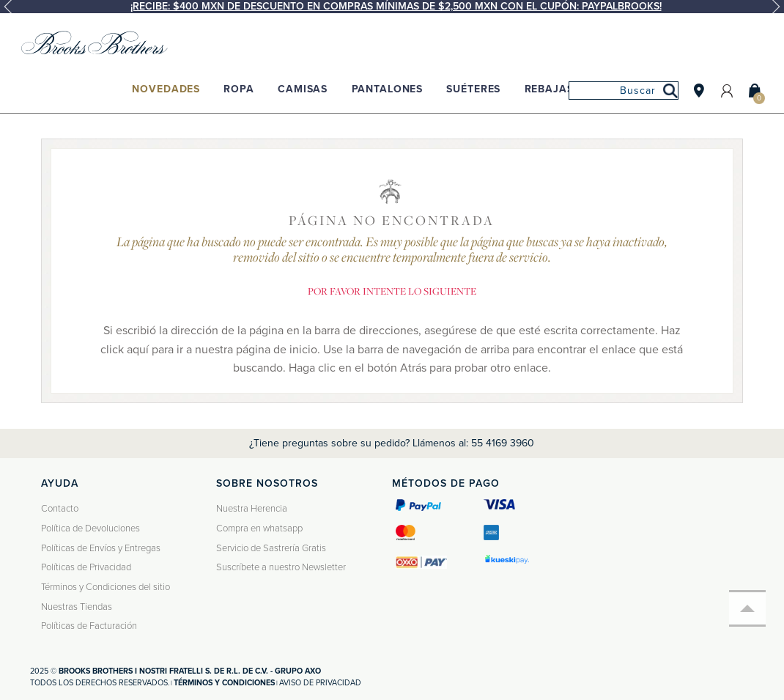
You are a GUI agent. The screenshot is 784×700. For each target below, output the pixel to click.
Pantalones (388, 89)
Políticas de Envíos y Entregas (101, 548)
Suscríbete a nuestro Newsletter (281, 567)
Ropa (238, 89)
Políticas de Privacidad (86, 567)
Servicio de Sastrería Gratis (271, 548)
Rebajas (549, 89)
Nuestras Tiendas (77, 607)
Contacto (60, 509)
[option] (392, 7)
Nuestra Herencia (252, 509)
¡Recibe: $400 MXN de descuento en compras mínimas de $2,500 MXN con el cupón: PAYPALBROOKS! (396, 6)
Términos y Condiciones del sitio (106, 587)
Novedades (166, 89)
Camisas (303, 89)
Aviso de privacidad (320, 683)
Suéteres (473, 89)
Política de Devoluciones (90, 528)
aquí (138, 350)
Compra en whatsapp (259, 528)
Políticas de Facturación (89, 626)
